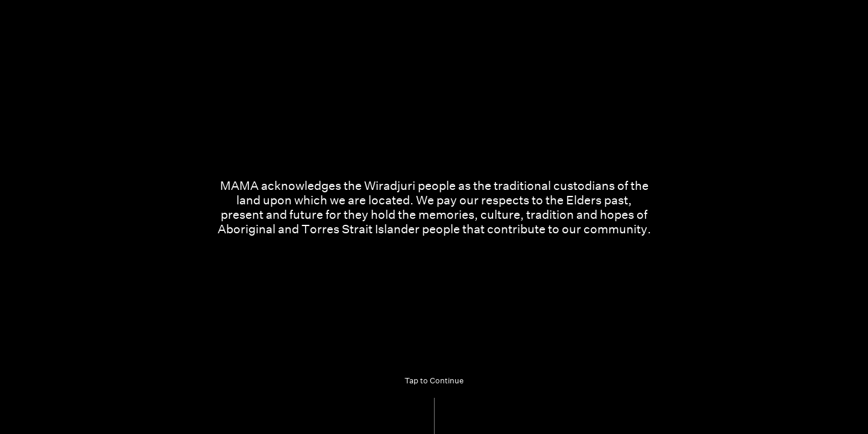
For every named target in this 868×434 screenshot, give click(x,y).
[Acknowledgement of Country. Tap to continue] (434, 217)
